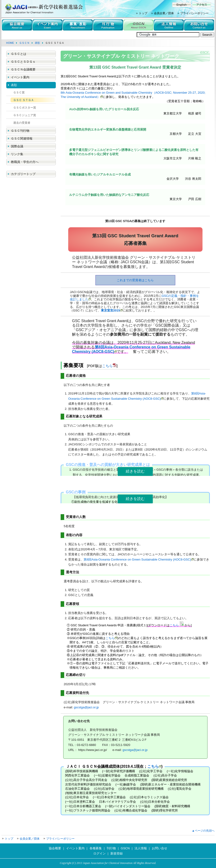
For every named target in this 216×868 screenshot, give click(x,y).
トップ (143, 13)
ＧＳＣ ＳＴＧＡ (24, 100)
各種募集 (96, 848)
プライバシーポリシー (194, 13)
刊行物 (111, 848)
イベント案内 (20, 77)
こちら (107, 366)
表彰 (14, 85)
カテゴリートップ (23, 174)
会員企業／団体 (164, 13)
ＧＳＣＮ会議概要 (23, 69)
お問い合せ (160, 848)
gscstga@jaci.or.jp (86, 707)
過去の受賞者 (22, 123)
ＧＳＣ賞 (19, 92)
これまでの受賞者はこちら (135, 280)
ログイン (99, 853)
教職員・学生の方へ (25, 162)
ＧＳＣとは (19, 54)
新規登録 (117, 853)
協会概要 (55, 848)
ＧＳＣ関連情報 (22, 138)
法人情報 (141, 848)
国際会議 (17, 146)
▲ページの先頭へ (203, 831)
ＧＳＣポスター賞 (25, 108)
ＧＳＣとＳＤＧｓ (23, 62)
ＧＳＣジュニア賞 (25, 115)
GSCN (125, 848)
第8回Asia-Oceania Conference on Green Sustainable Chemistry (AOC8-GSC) (137, 559)
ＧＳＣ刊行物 (20, 131)
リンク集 (17, 154)
